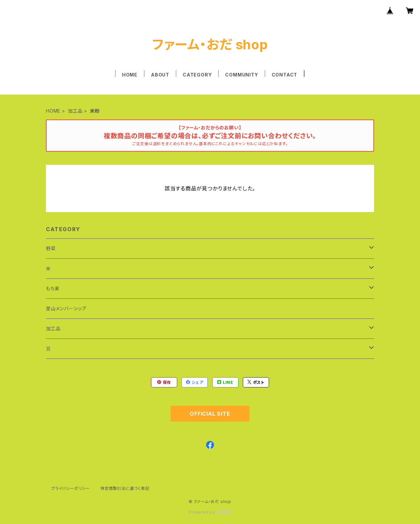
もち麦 (53, 288)
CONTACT (285, 75)
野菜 (51, 248)
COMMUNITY (241, 75)
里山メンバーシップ (66, 308)
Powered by (210, 512)
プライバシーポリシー (71, 488)
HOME (130, 75)
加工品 (75, 111)
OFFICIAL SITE (210, 414)
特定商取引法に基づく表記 (125, 488)
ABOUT (160, 75)
